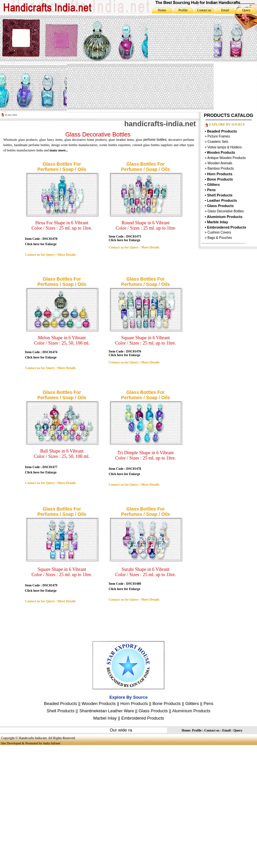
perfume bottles (155, 140)
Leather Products (222, 200)
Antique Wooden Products (227, 158)
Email (225, 10)
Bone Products (220, 179)
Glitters (214, 185)
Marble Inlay (218, 222)
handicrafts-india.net (160, 124)
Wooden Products (99, 704)
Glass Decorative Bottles (225, 211)
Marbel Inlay (105, 718)
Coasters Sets (218, 142)
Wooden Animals (220, 163)
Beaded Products (222, 131)
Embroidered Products (143, 718)
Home (162, 10)
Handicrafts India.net (33, 738)
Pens (211, 190)
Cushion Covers (219, 232)
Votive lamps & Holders (224, 147)
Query (246, 10)
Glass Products (153, 711)
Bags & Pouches (220, 238)
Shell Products (220, 195)
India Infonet (52, 743)
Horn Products (220, 174)
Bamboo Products (220, 168)
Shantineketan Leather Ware (107, 711)
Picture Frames (218, 136)
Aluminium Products (225, 217)
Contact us (204, 10)
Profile (183, 10)
